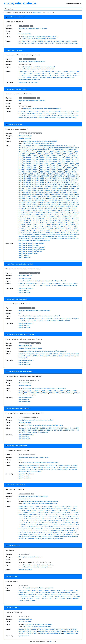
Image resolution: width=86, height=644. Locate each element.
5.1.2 (25, 508)
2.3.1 (25, 72)
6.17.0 (20, 182)
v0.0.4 (66, 535)
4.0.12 (35, 206)
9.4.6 (47, 154)
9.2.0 (34, 156)
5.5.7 (49, 194)
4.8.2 (56, 202)
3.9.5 (61, 208)
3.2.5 (39, 212)
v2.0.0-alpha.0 (23, 514)
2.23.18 (51, 214)
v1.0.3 (66, 532)
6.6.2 (31, 188)
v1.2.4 (40, 526)
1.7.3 (52, 72)
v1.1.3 (51, 528)
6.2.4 (63, 188)
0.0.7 (78, 76)
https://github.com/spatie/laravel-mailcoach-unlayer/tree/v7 (41, 463)
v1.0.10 (36, 532)
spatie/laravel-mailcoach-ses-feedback (30, 251)
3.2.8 (28, 212)
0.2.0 (63, 43)
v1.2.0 (56, 526)
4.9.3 (31, 202)
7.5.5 (49, 170)
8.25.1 (51, 158)
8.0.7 (31, 168)
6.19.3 (46, 180)
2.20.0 (38, 218)
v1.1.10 (21, 528)
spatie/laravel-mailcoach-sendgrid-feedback (32, 249)
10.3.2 (25, 146)
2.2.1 (20, 226)
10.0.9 (45, 150)
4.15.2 (25, 200)
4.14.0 (51, 200)
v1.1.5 (42, 528)
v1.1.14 (66, 526)
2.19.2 (51, 218)
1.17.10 (55, 514)
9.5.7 (59, 152)
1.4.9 (24, 74)
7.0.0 (67, 174)
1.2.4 (69, 113)
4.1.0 (38, 41)
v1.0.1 (74, 532)
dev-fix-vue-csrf (59, 539)
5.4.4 (27, 196)
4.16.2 (49, 198)
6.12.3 (59, 184)
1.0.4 (45, 43)
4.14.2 (42, 200)
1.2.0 (71, 74)
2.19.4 (42, 218)
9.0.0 (63, 156)
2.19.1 (55, 218)
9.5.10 (47, 152)
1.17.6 (72, 514)
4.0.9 (48, 206)
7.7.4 (24, 170)
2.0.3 (77, 111)
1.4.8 (28, 74)
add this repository (37, 13)
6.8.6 (60, 186)
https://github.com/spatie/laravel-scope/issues (37, 567)
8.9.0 (49, 164)
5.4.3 (31, 196)
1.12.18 (26, 520)
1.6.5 (55, 228)
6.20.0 (42, 180)
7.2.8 (41, 172)
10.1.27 (53, 146)
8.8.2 (56, 164)
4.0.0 (49, 41)
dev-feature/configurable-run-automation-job (62, 238)
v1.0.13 (21, 532)
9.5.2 (76, 152)
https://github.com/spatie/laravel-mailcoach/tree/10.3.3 (40, 141)
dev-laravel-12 (34, 117)
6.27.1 (64, 176)
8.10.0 (38, 164)
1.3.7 (67, 524)
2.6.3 (27, 224)
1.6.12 (28, 228)
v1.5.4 (39, 524)
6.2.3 (66, 188)
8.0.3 (45, 168)
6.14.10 (57, 182)
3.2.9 (24, 212)
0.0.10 (48, 232)
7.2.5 (52, 172)
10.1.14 (61, 148)
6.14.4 (25, 184)
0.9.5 (20, 232)
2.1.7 (36, 512)
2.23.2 (66, 216)
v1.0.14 (45, 530)
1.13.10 (64, 516)
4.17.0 (44, 198)
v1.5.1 (52, 524)
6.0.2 (68, 506)
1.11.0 (64, 522)
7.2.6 (49, 172)
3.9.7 (54, 208)
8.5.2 (38, 166)
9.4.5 (50, 154)
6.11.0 (77, 184)
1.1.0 (31, 76)
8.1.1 (24, 168)
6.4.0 (52, 188)
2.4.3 (59, 224)
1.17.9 (59, 514)
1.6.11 (33, 228)
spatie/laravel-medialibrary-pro (16, 485)
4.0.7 (55, 206)
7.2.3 (59, 172)
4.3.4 (63, 204)
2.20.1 (33, 218)
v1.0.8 (44, 532)
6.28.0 (20, 176)
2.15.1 (38, 220)
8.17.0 (77, 160)
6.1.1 (24, 190)
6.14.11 (52, 182)
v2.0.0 (68, 512)
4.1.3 (27, 41)
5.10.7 (76, 190)
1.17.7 (68, 514)
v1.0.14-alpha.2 (52, 530)
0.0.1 (70, 43)
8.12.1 (68, 162)
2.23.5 (53, 216)
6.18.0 (59, 180)
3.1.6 (36, 465)
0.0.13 (35, 232)
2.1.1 (36, 72)
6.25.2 (33, 178)
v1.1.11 (76, 526)
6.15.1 (38, 182)
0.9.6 (77, 230)
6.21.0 (25, 180)
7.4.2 (74, 170)
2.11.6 (77, 220)
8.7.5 (70, 164)
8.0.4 (41, 168)
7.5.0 (66, 170)
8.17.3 (64, 160)
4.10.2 (68, 200)
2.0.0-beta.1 (33, 113)
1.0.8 (42, 76)
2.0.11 (33, 597)
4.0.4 (66, 206)
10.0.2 (75, 150)
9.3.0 (75, 154)
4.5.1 (31, 204)
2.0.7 (48, 597)
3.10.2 (38, 208)
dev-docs (44, 537)
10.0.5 (62, 150)
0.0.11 (43, 232)
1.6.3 (62, 228)
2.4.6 (49, 224)
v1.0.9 (40, 532)
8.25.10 (73, 156)
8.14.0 (38, 162)
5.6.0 (75, 192)
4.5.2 (27, 204)
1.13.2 (38, 518)
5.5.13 (25, 194)
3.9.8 (51, 208)
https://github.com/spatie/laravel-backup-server (33, 28)
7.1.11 (74, 172)
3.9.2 (72, 208)
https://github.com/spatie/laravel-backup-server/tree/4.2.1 (41, 36)
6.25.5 (20, 178)
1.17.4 (20, 516)
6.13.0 (51, 184)
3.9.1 (76, 208)
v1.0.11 (31, 532)
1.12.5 (29, 522)
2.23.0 (75, 216)
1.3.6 (70, 524)
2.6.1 (34, 224)
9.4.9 (36, 154)
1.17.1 (33, 516)
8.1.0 (41, 591)
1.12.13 (51, 520)
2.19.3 (46, 218)
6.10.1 (29, 186)
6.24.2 (64, 178)
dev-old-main (28, 570)
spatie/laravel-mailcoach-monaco (29, 245)
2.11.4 (25, 222)
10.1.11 (77, 148)
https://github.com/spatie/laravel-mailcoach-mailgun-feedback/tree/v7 (44, 281)
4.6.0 (20, 204)
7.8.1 (72, 168)
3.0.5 (65, 465)
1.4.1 (53, 74)
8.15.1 (29, 162)
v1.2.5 (35, 526)
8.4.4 (52, 166)
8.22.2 (72, 158)
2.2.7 (36, 393)
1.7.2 (56, 72)
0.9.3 (39, 535)
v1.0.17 (30, 530)
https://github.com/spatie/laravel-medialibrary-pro (33, 496)
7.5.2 (59, 170)
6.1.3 (54, 506)
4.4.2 (52, 204)
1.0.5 (42, 43)
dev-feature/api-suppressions (33, 236)
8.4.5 (49, 166)
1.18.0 (35, 514)
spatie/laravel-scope (13, 545)
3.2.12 (71, 210)
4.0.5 (62, 206)
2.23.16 (61, 214)
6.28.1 (77, 174)
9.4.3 (57, 154)
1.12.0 (51, 522)
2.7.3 (69, 222)
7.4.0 (20, 172)
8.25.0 (55, 158)
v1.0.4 (61, 532)
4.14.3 (38, 200)
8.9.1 (45, 164)
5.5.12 (29, 194)
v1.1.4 (46, 528)
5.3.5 (45, 196)
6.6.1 (34, 188)
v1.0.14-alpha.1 (62, 530)
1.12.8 (76, 520)
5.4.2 (34, 196)
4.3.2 (70, 204)
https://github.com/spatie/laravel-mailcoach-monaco (34, 311)
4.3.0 (77, 204)
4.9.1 (38, 202)
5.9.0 (50, 192)
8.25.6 (29, 158)
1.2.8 (55, 113)
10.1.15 (56, 148)
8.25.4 (38, 158)
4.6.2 (74, 202)
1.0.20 (76, 528)
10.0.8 (49, 150)
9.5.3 (73, 152)
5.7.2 (65, 192)
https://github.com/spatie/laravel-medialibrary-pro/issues (40, 504)
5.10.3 (33, 192)
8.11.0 (33, 164)
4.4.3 (49, 204)
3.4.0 (59, 210)
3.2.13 (67, 210)
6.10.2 (25, 186)
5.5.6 (52, 194)
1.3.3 (20, 469)
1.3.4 (75, 467)
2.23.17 (56, 214)
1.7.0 (63, 72)
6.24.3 (59, 178)
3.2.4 (42, 212)
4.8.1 (59, 202)
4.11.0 (64, 200)
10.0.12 (30, 150)
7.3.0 (38, 172)
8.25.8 (20, 158)
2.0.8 (44, 597)
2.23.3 (62, 216)
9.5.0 (24, 154)
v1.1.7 (34, 528)
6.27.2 (60, 176)
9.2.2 (27, 156)
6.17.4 (64, 180)
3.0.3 (20, 214)
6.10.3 (20, 186)
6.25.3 (29, 178)
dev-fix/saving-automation (65, 236)
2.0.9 (41, 597)
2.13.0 (59, 220)
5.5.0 (74, 194)
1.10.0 (72, 522)
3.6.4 (38, 210)
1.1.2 (24, 76)
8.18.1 (51, 160)
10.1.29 (42, 146)
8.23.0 (68, 158)
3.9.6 (58, 208)
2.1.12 (78, 510)
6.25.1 (38, 178)
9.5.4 (69, 152)
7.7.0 (38, 170)
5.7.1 (68, 192)
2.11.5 (20, 222)
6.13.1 (46, 184)
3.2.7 (32, 212)
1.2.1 (67, 74)
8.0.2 (49, 168)
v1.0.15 (40, 530)
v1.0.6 (53, 532)
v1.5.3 (43, 524)
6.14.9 (62, 182)
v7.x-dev (60, 168)
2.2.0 (33, 72)
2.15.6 (20, 220)
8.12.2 (64, 162)
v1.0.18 (25, 530)
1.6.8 (44, 228)
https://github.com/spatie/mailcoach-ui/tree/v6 (38, 624)
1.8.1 (65, 226)
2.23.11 (26, 216)
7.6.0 (45, 170)
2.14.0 (55, 220)
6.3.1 (33, 506)
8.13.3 (46, 162)
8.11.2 (25, 164)
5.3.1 (59, 196)
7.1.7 (32, 174)
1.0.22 (68, 528)
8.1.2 (20, 168)
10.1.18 (41, 148)
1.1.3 (20, 76)
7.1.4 (42, 174)
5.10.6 (20, 192)
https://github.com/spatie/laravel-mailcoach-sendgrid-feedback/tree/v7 (45, 388)
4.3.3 (66, 204)
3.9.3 (69, 208)
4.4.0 (59, 204)
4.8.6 (41, 202)
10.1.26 (58, 146)
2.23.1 (70, 216)
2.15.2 (33, 220)
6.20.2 (33, 180)
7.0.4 (29, 593)
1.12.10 (67, 520)
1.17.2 (29, 516)
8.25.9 (77, 156)
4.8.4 (49, 202)
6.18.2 (51, 180)
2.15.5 (25, 220)
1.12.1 (46, 522)
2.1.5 (43, 512)
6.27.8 (34, 176)
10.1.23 (73, 146)
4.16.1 (53, 198)
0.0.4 (27, 78)
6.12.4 (55, 184)
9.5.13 (35, 152)
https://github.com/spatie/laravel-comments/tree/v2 (39, 67)
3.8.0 (27, 210)
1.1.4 (78, 74)
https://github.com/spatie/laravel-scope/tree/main (38, 565)
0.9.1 (27, 232)
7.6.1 (41, 170)
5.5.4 (60, 194)
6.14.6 (75, 182)
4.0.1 (45, 41)
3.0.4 (78, 212)
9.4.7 (43, 154)
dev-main (75, 43)
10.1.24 (68, 146)
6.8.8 (53, 186)
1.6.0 (67, 72)
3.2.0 (61, 41)
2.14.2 (46, 220)
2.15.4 (29, 220)
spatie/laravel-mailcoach (14, 124)
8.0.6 (34, 168)
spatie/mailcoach (24, 255)
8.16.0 (25, 162)
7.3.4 (24, 172)
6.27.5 (47, 176)
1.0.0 (60, 43)
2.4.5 (52, 224)
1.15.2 (46, 516)
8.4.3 (56, 166)
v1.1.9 (25, 528)
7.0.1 (64, 174)
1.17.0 (38, 516)
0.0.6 (20, 78)
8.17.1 (72, 160)
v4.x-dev (35, 198)
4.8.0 (63, 202)
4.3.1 (74, 204)
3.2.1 (33, 111)
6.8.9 (50, 186)
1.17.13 (40, 514)
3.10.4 (29, 208)
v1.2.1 (52, 526)
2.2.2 (77, 224)
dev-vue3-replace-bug (35, 537)
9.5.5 (66, 152)
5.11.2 (63, 190)
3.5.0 (56, 210)
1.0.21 (72, 528)
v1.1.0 (63, 528)
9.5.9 (51, 152)
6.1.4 (51, 506)
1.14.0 (59, 516)
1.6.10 (37, 228)
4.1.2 (31, 41)
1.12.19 (21, 520)
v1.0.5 (57, 532)
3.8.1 (24, 210)
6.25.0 (42, 178)
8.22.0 (20, 160)
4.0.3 (69, 206)
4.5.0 (34, 204)
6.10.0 (33, 186)
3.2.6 (35, 212)
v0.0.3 (70, 535)
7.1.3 (46, 174)
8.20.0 (38, 160)
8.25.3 (42, 158)
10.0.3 (71, 150)
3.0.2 (47, 111)
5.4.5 (24, 196)
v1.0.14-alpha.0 (72, 530)
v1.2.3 (44, 526)
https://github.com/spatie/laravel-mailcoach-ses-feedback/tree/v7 (43, 425)
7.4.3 (70, 170)
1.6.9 (41, 228)
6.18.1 (55, 180)
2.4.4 (56, 224)
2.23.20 (41, 214)
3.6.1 (49, 210)
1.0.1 (56, 43)
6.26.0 (73, 176)
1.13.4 (29, 518)
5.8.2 (54, 192)
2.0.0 (33, 43)
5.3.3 (52, 196)
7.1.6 (35, 174)
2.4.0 (70, 224)
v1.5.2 (47, 524)
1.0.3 (49, 43)
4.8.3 (52, 202)
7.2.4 (56, 172)
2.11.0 (42, 222)
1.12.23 (61, 518)
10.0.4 (67, 150)
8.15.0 (33, 162)
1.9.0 (20, 524)
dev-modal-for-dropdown (52, 117)
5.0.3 (20, 198)
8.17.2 (68, 160)
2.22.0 (20, 218)
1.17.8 (64, 514)
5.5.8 (45, 194)
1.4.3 (46, 74)
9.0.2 (56, 156)
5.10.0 (46, 192)
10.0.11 (35, 150)
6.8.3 (71, 186)
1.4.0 (56, 74)
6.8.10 (46, 186)
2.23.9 (36, 216)
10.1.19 (36, 148)
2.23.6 (49, 216)
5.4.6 (20, 196)
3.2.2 (49, 212)
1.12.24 (56, 518)
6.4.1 (49, 188)
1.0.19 (20, 530)
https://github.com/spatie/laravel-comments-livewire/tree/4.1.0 (42, 109)
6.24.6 (46, 178)
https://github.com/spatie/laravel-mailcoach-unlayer (34, 457)
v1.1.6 (38, 528)
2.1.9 (29, 512)
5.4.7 (77, 194)
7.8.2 (68, 168)
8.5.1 (41, 166)
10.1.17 (46, 148)
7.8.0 (75, 168)
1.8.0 (68, 226)
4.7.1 (66, 202)
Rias (20, 313)
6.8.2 (75, 186)
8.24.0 (59, 158)
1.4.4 (42, 74)
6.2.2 (70, 188)
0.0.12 (39, 232)
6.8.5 (64, 186)
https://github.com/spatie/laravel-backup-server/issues (40, 39)
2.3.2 (20, 286)
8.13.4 (42, 162)
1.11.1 (59, 522)
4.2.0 (24, 41)
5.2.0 (70, 196)
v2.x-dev (25, 43)
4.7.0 (70, 202)
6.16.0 (33, 182)
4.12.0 (59, 200)
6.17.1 (77, 180)
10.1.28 (47, 146)
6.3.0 (56, 188)
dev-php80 (43, 78)
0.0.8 (74, 76)
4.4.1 (56, 204)
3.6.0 (52, 210)
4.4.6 (38, 204)
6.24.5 (51, 178)
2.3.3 (31, 430)
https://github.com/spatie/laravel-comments (32, 62)
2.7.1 (76, 222)
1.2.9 (51, 113)
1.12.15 (41, 520)
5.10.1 (42, 192)
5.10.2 (38, 192)
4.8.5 (45, 202)
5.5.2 (67, 194)
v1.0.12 (26, 532)
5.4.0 (41, 196)
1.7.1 (60, 72)
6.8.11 (41, 186)
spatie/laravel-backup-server (15, 17)
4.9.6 (20, 202)
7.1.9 (24, 174)
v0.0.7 (53, 535)
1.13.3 (33, 518)
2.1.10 (25, 512)
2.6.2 (31, 224)
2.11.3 (29, 222)
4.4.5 (41, 204)
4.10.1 (72, 200)
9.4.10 (32, 154)
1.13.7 (77, 516)
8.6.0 (31, 166)
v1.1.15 (61, 526)
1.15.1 (51, 516)
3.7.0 (31, 210)
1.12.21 (71, 518)
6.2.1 (74, 188)
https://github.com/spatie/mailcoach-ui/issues (37, 626)
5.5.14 (20, 194)
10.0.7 (54, 150)
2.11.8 (68, 220)
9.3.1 (72, 154)
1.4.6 (35, 74)
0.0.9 (52, 232)
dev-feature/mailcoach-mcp (40, 238)
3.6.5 (34, 210)
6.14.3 (29, 184)
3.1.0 (75, 41)
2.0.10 (37, 597)
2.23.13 (76, 214)
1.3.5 (74, 524)
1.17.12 (45, 514)
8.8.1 (60, 164)
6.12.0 (72, 184)
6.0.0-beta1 (47, 190)
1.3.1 (38, 230)
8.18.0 (55, 160)
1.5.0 (74, 72)
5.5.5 (56, 194)
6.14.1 (38, 184)
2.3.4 (27, 430)
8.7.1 (24, 166)
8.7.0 (27, 166)
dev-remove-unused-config (68, 117)
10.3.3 (20, 146)
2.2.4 (47, 393)
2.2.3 (51, 393)
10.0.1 (20, 152)
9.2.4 (20, 156)
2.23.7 (44, 216)
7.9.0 (65, 168)
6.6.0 (38, 188)
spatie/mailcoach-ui (24, 257)
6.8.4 (67, 186)
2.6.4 (24, 224)
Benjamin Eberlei (37, 348)
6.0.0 (34, 190)
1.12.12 (56, 520)
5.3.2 (56, 196)
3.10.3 (34, 208)
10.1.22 (21, 148)
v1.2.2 (48, 526)
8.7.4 (74, 164)
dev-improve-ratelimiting (50, 236)
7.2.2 (63, 172)
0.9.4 (35, 535)
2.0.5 (55, 597)
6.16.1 (29, 182)
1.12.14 (46, 520)
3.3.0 (58, 41)
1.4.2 (49, 74)
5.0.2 (24, 198)
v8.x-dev (67, 156)
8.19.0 (42, 160)
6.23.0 (77, 178)
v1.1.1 (59, 528)
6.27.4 (51, 176)
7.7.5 (20, 170)
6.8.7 (57, 186)
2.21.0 (29, 218)
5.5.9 (42, 194)
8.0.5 (38, 168)
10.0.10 (40, 150)
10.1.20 (31, 148)
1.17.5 (77, 514)
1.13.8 (73, 516)
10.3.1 (29, 146)
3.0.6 (74, 212)
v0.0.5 (62, 535)
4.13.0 (55, 200)
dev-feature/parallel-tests (72, 234)
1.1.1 (27, 76)
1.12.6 (25, 522)
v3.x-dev (53, 41)
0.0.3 (31, 78)
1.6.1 (69, 228)
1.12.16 (36, 520)
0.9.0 (31, 232)
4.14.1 (46, 200)
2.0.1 (29, 43)
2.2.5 (43, 393)
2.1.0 (40, 72)
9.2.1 (31, 156)
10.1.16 (51, 148)
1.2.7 (58, 113)
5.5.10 (38, 194)
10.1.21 (26, 148)
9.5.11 (43, 152)
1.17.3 (25, 516)
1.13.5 (25, 518)
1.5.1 (70, 72)
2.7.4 (65, 222)
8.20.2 (29, 160)
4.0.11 (40, 206)
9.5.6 (62, 152)
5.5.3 (63, 194)
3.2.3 (46, 212)
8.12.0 (72, 162)
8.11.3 (20, 164)
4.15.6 (66, 198)
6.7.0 (27, 188)
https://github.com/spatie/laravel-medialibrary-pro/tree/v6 (41, 502)
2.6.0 (38, 224)
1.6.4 (59, 228)
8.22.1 (77, 158)
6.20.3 (29, 180)
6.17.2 (72, 180)
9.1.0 (38, 156)
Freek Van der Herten (25, 34)
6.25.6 (77, 176)
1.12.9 (71, 520)
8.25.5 (33, 158)
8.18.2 (46, 160)
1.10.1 (68, 522)
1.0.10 (35, 76)
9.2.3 (24, 156)
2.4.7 (45, 224)
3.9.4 (65, 208)
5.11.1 (67, 190)
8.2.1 (74, 166)
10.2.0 (38, 146)
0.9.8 (70, 230)
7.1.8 (28, 174)
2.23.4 (57, 216)
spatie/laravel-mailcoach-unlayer (28, 253)
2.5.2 (56, 510)
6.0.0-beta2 (40, 190)
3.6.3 (41, 210)
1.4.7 (32, 74)
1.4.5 (39, 74)
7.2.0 (70, 172)
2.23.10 (31, 216)
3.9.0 (20, 210)
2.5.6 (45, 510)
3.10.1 (42, 208)
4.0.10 (44, 206)
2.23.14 (71, 214)
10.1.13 (67, 148)
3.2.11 (76, 210)
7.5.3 (56, 170)
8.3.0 (70, 166)
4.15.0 (33, 200)
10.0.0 (25, 152)
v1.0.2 (70, 532)
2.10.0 (51, 222)
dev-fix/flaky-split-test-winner (41, 240)
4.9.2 (34, 202)
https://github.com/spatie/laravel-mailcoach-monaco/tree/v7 (42, 316)
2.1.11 (20, 512)
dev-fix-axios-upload (60, 537)
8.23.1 (64, 158)
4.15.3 (20, 200)
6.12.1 (68, 184)
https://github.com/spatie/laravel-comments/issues (39, 69)
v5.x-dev (53, 190)
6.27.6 (43, 176)
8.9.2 (42, 164)
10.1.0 (20, 150)
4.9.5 (24, 202)
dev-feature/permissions (29, 234)
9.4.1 (64, 154)
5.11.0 (71, 190)
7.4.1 (77, 170)
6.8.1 (78, 186)
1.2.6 (62, 113)
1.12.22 (66, 518)
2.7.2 (73, 222)
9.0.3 (52, 156)
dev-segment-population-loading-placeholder (51, 234)
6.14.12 (47, 182)
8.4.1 (63, 166)
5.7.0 (72, 192)
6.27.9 (30, 176)
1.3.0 (60, 74)
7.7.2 (31, 170)
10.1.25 (63, 146)
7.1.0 (56, 174)
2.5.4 (52, 510)
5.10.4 (29, 192)
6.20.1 (38, 180)
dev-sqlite (33, 601)
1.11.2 (55, 522)
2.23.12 (21, 216)
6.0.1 (31, 190)
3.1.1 (72, 41)
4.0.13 (31, 206)
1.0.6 (49, 76)
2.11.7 (72, 220)
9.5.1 (20, 154)
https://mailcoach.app (25, 136)
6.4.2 (45, 188)
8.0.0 (56, 168)
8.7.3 (77, 164)
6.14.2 (33, 184)
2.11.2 (33, 222)
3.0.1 (51, 111)
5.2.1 (66, 196)
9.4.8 (39, 154)
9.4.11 (28, 154)
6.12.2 (64, 184)
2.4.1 (66, 224)
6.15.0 (42, 182)
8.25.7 (25, 158)
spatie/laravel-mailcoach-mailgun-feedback (31, 243)
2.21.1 (25, 218)
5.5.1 (70, 194)
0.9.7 (74, 230)
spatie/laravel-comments (14, 50)
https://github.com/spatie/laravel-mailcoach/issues (38, 143)
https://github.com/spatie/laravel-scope (30, 557)
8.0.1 (52, 168)
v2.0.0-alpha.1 (75, 512)
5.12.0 (58, 190)
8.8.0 (63, 164)
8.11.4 (77, 162)
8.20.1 (33, 160)
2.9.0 (58, 222)
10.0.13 (25, 150)
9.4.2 (61, 154)
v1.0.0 (20, 535)
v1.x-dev (37, 43)
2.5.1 (59, 510)
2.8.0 (62, 222)
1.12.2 (42, 522)
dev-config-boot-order (56, 633)
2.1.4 (47, 512)
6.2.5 (59, 188)
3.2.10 (20, 212)
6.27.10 (25, 176)
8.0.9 (44, 591)
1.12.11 (61, 520)
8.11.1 (29, 164)
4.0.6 (59, 206)
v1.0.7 (49, 532)
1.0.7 (46, 76)
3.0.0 (20, 43)
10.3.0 (33, 146)
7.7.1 (34, 170)
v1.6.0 (35, 524)
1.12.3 (38, 522)
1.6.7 (48, 228)
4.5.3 (24, 204)
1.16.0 (42, 516)
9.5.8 (55, 152)
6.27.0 (69, 176)
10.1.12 (72, 148)
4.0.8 (52, 206)
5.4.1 (38, 196)
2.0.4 (74, 111)
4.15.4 (75, 198)
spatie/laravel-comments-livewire (28, 82)
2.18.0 (64, 218)
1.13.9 (69, 516)
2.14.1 (51, 220)
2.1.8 (32, 512)
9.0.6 (41, 156)
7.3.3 (27, 172)
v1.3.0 (31, 526)
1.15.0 (55, 516)
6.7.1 (24, 188)
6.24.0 (72, 178)
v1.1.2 (55, 528)
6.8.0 (20, 188)
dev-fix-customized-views (71, 633)
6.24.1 (68, 178)
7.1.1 (53, 174)
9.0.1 (59, 156)
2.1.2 (63, 111)
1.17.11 (50, 514)
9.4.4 (54, 154)
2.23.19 (46, 214)
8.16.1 (20, 162)
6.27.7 (38, 176)
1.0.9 (39, 76)
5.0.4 (77, 196)
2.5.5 (49, 510)
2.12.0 (64, 220)
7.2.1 (66, 172)
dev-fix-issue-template (70, 286)
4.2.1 (20, 41)
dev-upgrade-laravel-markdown (62, 78)
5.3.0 (63, 196)
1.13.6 (20, 518)
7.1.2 (49, 174)
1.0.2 (52, 43)
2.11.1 (38, 222)
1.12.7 (20, 522)
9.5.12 (39, 152)
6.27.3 (56, 176)
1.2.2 (64, 74)
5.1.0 (74, 196)
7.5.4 (52, 170)
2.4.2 (63, 224)
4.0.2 (41, 41)
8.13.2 (51, 162)
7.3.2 (31, 172)
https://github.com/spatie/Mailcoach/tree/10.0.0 (38, 588)
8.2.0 (77, 166)
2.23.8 (40, 216)
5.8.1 (57, 192)
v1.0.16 (35, 530)
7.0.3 (33, 593)
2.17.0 (68, 218)
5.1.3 (31, 629)
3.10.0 (47, 208)
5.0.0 (31, 198)
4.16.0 (57, 198)
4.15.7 (62, 198)
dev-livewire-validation (34, 539)
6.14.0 (42, 184)
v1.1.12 (71, 526)
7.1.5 (39, 174)
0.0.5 (24, 78)
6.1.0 (27, 190)
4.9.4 (27, 202)
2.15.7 (77, 218)
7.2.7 (45, 172)
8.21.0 (25, 160)
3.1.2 (68, 41)
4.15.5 (70, 198)
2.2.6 (40, 393)
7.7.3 (27, 170)
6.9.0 (37, 186)
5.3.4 (49, 196)
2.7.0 (20, 224)
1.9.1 (76, 522)
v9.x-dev (30, 152)
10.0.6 (58, 150)
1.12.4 (33, 522)
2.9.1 (55, 222)
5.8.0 (61, 192)
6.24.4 (55, 178)
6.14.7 (70, 182)
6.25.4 (25, 178)
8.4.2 (59, 166)
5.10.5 (25, 192)
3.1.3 (65, 41)
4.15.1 (29, 200)
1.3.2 (24, 469)
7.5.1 (63, 170)
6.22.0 (20, 180)
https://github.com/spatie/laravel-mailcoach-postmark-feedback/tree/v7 (45, 351)
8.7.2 (20, 166)
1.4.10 (20, 74)
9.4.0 (68, 154)
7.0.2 (60, 174)
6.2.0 (77, 188)
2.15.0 (42, 220)
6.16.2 (25, 182)
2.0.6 (52, 597)
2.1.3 (27, 226)
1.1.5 (74, 74)
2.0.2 (20, 113)
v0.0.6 (57, 535)
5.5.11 (33, 194)
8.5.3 (34, 166)
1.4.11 (78, 72)
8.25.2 (46, 158)
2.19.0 (59, 218)
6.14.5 (20, 184)
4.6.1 (77, 202)
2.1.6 (39, 512)
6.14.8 (66, 182)
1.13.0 (46, 518)
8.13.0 (59, 162)
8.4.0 (66, 166)
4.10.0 (77, 200)
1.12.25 (51, 518)
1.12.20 (76, 518)
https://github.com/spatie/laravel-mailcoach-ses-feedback (36, 420)
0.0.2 (67, 43)
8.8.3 (52, 164)
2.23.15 (66, 214)
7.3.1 (34, 172)
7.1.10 (20, 174)
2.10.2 (46, 222)
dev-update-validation (48, 539)
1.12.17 (31, 520)
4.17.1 (40, 198)
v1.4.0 (63, 524)
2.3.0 (29, 72)
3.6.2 (45, 210)
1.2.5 (65, 113)
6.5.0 (41, 188)
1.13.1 (42, 518)
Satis (50, 642)
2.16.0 (72, 218)
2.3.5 (24, 430)
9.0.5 (45, 156)
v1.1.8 (30, 528)
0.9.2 (24, 232)
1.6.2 (66, 228)
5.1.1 (29, 508)
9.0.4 (49, 156)
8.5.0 (45, 166)
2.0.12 (28, 597)
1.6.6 (52, 228)
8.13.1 (55, 162)
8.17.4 (59, 160)
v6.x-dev (72, 174)
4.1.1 (34, 41)
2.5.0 (41, 224)
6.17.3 (68, 180)
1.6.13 (24, 228)
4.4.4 (45, 204)
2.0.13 (24, 597)
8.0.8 (27, 168)
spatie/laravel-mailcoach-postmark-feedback (32, 247)
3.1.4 (43, 465)
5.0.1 (27, 198)
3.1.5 (40, 465)
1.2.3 (72, 113)
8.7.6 (67, 164)
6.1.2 (20, 190)
